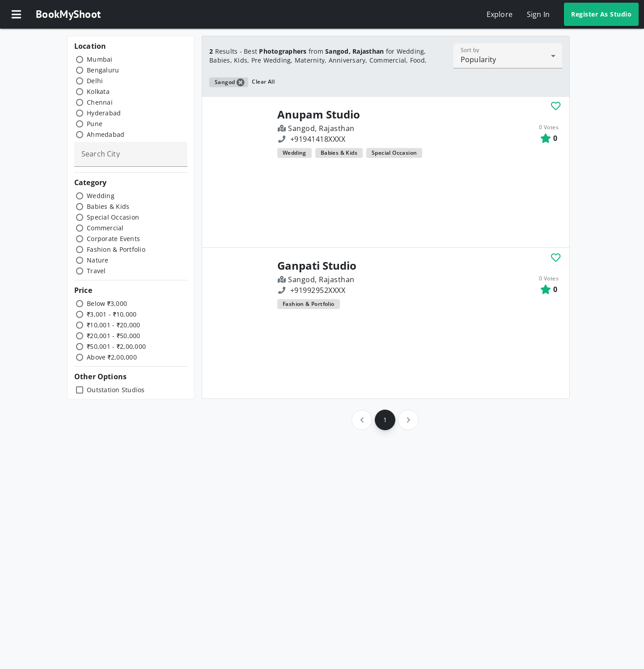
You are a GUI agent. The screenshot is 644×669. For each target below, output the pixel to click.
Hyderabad (104, 113)
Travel (96, 271)
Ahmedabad (106, 134)
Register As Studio (601, 14)
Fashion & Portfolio (116, 249)
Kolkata (98, 91)
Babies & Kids (108, 206)
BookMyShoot (68, 14)
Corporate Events (113, 239)
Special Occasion (113, 217)
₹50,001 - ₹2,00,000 (116, 346)
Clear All (263, 82)
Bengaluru (103, 70)
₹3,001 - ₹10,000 (112, 314)
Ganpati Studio (317, 266)
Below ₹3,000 (107, 303)
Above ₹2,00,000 (112, 357)
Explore (500, 14)
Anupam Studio (319, 114)
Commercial (105, 228)
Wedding (101, 196)
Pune (95, 124)
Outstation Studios (116, 390)
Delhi (95, 81)
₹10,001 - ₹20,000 (114, 325)
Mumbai (100, 59)
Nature (98, 260)
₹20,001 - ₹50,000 (114, 336)
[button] (16, 14)
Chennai (100, 102)
